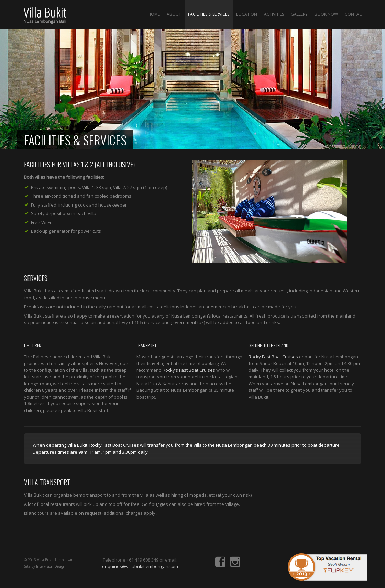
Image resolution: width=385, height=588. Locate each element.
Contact (355, 14)
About (174, 14)
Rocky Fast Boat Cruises (273, 357)
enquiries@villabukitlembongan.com (140, 566)
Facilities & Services (209, 14)
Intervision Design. (51, 566)
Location (247, 14)
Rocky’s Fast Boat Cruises (189, 370)
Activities (274, 14)
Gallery (299, 14)
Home (154, 14)
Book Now (326, 14)
